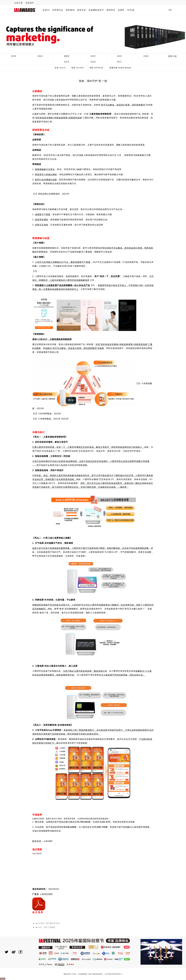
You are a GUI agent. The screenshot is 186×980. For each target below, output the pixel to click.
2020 (146, 56)
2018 (93, 62)
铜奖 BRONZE (96, 68)
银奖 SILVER (78, 68)
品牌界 (121, 10)
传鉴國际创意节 (96, 10)
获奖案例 (70, 10)
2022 (93, 56)
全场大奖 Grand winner (120, 68)
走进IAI (46, 10)
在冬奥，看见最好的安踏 (49, 923)
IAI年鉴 (131, 10)
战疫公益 (172, 56)
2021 (120, 56)
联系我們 (30, 3)
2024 (40, 56)
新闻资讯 (111, 10)
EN (170, 10)
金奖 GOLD (60, 68)
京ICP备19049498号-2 (114, 974)
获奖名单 (82, 10)
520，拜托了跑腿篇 (47, 927)
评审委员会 (58, 10)
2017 (119, 62)
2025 (14, 56)
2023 (67, 56)
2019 (67, 62)
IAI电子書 (18, 3)
